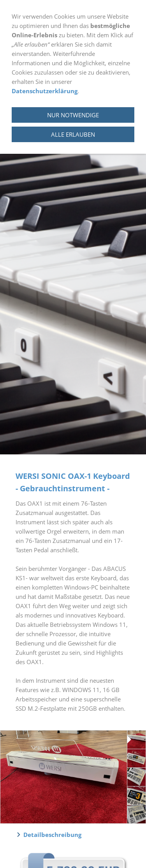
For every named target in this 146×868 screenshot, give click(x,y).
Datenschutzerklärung (45, 91)
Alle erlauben (73, 134)
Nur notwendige (73, 115)
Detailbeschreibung (52, 835)
